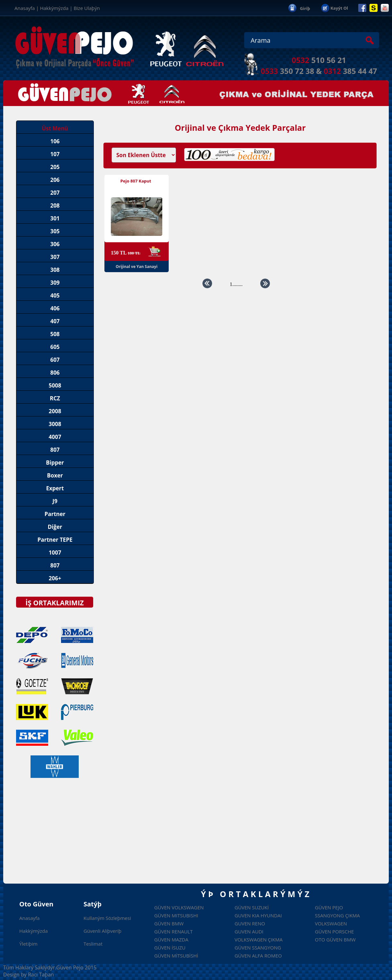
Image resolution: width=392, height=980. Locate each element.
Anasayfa (25, 8)
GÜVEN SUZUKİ (252, 907)
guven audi (249, 931)
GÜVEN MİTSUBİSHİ (176, 956)
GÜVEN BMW (169, 923)
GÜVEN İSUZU (170, 948)
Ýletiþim (28, 944)
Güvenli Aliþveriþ (102, 931)
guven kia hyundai (258, 915)
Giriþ (305, 8)
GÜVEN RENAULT (174, 931)
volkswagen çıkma (258, 940)
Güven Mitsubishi (176, 915)
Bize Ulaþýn (87, 8)
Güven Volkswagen (179, 907)
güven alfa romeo (258, 956)
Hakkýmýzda (54, 8)
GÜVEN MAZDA (171, 940)
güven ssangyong (258, 948)
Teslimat (93, 944)
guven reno (250, 923)
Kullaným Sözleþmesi (107, 918)
